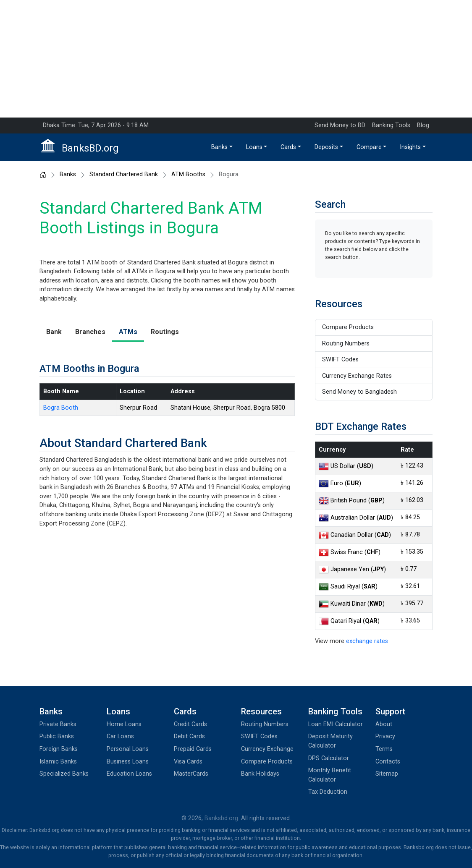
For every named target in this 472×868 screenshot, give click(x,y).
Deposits (326, 147)
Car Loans (120, 736)
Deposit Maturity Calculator (330, 741)
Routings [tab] (165, 332)
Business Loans (128, 762)
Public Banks (57, 736)
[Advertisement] (236, 59)
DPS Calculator (329, 758)
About (384, 724)
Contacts (388, 762)
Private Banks (58, 724)
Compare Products (348, 327)
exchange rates (367, 641)
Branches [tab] (90, 332)
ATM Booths (188, 175)
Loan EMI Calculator (336, 724)
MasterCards (191, 774)
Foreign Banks (59, 749)
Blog (423, 125)
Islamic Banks (58, 762)
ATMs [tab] (128, 332)
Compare (369, 147)
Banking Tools (391, 125)
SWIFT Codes (340, 359)
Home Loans (124, 724)
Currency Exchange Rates (357, 376)
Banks (219, 147)
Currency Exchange (267, 749)
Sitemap (387, 774)
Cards (288, 147)
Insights (410, 147)
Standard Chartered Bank (124, 175)
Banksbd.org (221, 818)
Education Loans (129, 774)
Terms (384, 749)
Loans (254, 147)
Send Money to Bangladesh (359, 392)
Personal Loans (128, 749)
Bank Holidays (260, 774)
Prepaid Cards (193, 749)
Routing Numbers (346, 344)
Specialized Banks (64, 774)
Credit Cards (190, 724)
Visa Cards (188, 762)
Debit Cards (189, 736)
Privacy (385, 736)
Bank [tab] (54, 332)
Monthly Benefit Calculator (330, 775)
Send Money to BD (340, 125)
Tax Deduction (328, 792)
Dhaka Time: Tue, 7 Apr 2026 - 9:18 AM (96, 125)
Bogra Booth (61, 408)
